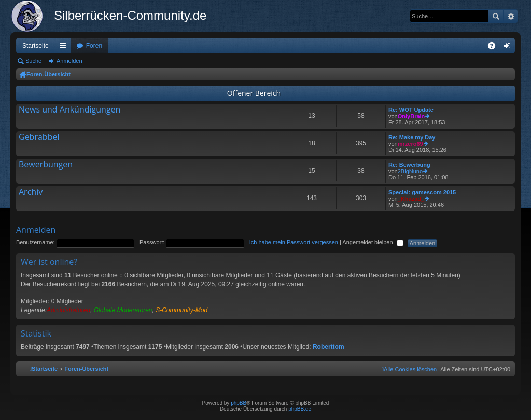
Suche (496, 16)
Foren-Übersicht (48, 74)
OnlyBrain (411, 116)
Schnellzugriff (65, 48)
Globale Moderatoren (123, 310)
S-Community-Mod (181, 310)
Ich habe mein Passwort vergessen (294, 242)
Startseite (36, 46)
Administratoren (68, 310)
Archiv (31, 192)
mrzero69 (410, 144)
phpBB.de (300, 409)
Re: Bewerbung (409, 165)
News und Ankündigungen (69, 110)
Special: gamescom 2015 (422, 192)
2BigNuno (410, 171)
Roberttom (329, 347)
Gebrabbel (39, 137)
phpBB (239, 403)
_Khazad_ (411, 199)
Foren (94, 46)
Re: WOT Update (411, 110)
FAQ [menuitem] (495, 48)
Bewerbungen (46, 165)
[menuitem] (409, 369)
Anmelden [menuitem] (509, 48)
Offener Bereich (254, 93)
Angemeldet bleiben (373, 242)
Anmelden (69, 61)
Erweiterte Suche (511, 16)
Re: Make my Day (412, 137)
